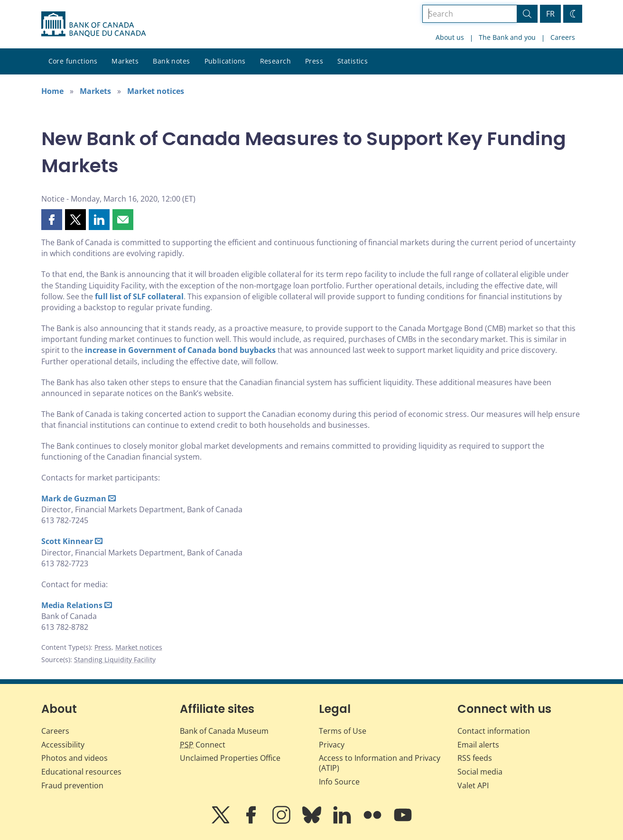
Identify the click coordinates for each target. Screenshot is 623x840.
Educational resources (81, 772)
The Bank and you (507, 37)
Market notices (156, 91)
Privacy (332, 745)
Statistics (353, 61)
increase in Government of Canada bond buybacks (180, 350)
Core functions (73, 61)
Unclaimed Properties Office (230, 758)
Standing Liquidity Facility (115, 660)
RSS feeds (475, 758)
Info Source (339, 782)
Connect (203, 745)
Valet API (473, 785)
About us (450, 37)
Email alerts (478, 745)
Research (275, 61)
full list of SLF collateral (139, 296)
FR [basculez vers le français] (550, 14)
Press (314, 61)
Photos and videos (74, 758)
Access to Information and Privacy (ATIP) (380, 763)
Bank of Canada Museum (224, 731)
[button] (52, 220)
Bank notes (171, 61)
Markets (125, 61)
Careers (563, 37)
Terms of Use (343, 731)
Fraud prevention (72, 785)
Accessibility (63, 745)
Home (52, 91)
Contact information (494, 731)
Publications (225, 61)
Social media (480, 772)
